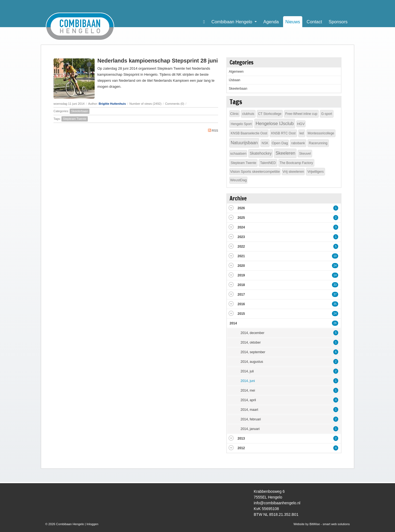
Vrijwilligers (315, 172)
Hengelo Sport (241, 124)
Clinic (235, 114)
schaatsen (238, 153)
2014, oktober (251, 343)
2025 (241, 218)
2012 (241, 448)
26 (335, 323)
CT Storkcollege (270, 114)
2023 (241, 237)
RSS (213, 130)
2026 (241, 208)
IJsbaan (235, 80)
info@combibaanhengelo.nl (277, 503)
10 (335, 256)
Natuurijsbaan (244, 143)
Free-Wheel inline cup (301, 114)
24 (335, 266)
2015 (241, 314)
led (302, 133)
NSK (265, 143)
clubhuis (248, 114)
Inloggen (92, 524)
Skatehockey (261, 153)
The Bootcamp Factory (296, 163)
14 (335, 275)
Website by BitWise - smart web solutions (322, 524)
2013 (241, 438)
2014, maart (249, 410)
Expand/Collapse (231, 208)
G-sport (327, 114)
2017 (241, 295)
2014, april (248, 400)
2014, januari (250, 429)
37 (335, 294)
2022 (241, 247)
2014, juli (247, 371)
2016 (241, 304)
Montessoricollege (321, 133)
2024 (241, 227)
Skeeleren (285, 153)
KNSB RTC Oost (283, 133)
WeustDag (238, 180)
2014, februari (251, 419)
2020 (241, 266)
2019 (241, 275)
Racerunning (318, 143)
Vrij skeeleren (293, 172)
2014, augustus (252, 362)
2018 (241, 285)
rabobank (298, 143)
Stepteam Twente (74, 119)
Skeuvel (305, 154)
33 (335, 285)
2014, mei (248, 390)
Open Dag (280, 143)
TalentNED (268, 163)
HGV (301, 124)
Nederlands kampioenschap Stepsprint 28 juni (158, 61)
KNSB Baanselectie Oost (249, 133)
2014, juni (248, 381)
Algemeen (236, 72)
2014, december (252, 333)
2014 (233, 323)
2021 (241, 256)
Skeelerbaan (80, 111)
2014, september (253, 352)
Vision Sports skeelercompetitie (255, 172)
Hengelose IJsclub (275, 124)
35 (335, 304)
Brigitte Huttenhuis (112, 104)
